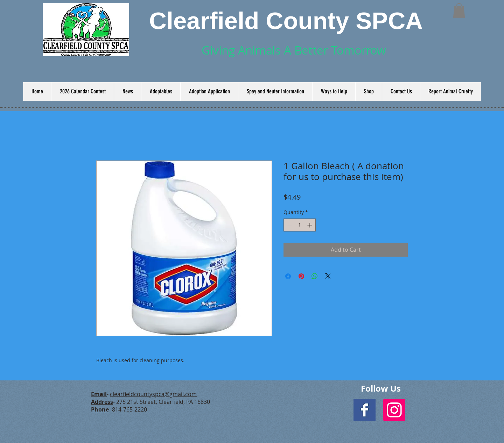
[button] (459, 10)
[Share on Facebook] (288, 276)
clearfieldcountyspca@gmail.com (153, 394)
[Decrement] (289, 225)
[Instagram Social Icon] (394, 410)
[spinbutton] (300, 225)
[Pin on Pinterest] (301, 276)
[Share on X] (328, 276)
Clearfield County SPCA (286, 21)
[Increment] (310, 225)
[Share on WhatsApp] (315, 276)
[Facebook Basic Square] (365, 410)
